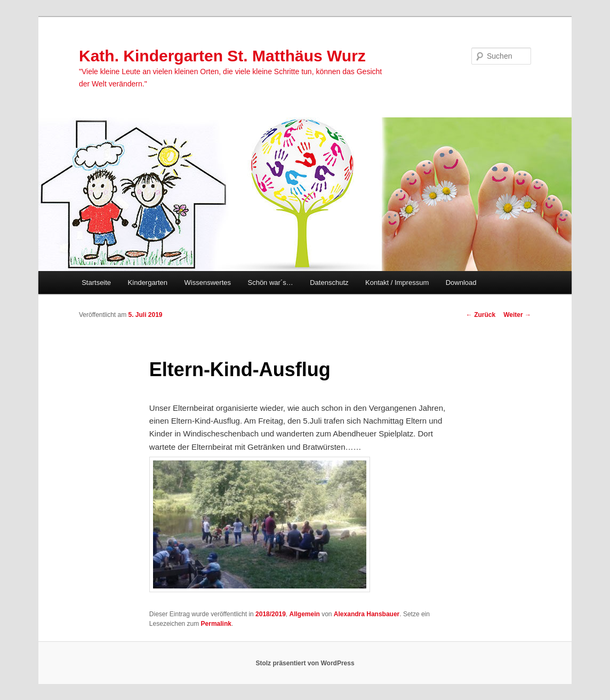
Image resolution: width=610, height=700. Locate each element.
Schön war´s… (270, 283)
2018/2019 (271, 614)
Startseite (96, 283)
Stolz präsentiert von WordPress (305, 663)
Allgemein (304, 614)
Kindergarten (148, 283)
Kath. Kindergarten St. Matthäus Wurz (222, 56)
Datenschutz (329, 283)
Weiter (517, 315)
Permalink (216, 624)
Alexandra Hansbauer (367, 614)
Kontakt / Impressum (397, 283)
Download (461, 283)
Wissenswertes (208, 283)
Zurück (481, 315)
